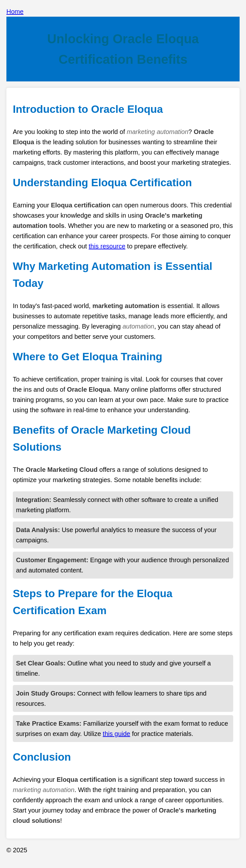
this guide (117, 734)
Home (15, 12)
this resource (107, 246)
